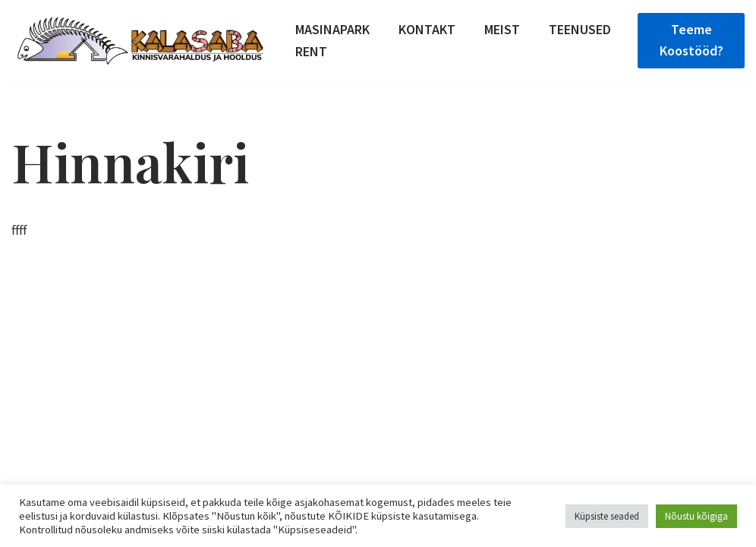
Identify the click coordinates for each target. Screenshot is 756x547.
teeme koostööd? (691, 40)
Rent (311, 51)
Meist (502, 29)
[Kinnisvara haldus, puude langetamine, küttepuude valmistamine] (140, 41)
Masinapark (332, 29)
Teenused (580, 29)
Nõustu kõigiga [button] (696, 516)
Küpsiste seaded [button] (607, 516)
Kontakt (427, 29)
